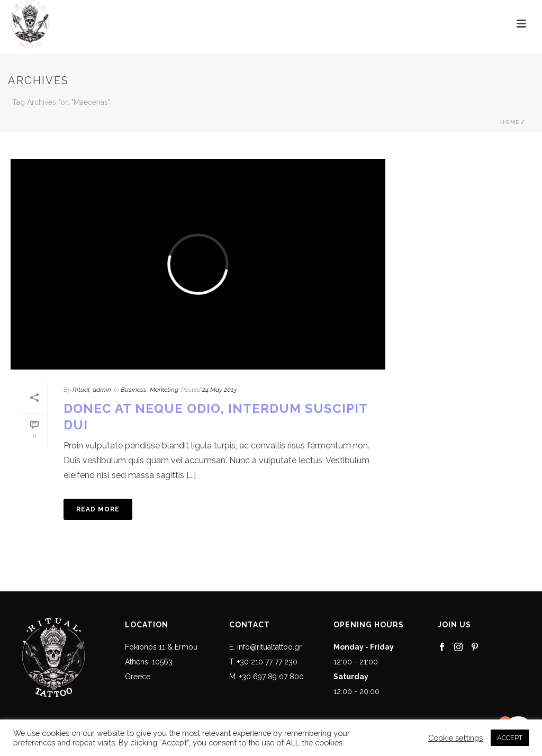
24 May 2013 (219, 390)
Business (134, 390)
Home (510, 122)
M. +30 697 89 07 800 (267, 677)
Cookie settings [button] (455, 738)
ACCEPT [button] (510, 738)
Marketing (164, 390)
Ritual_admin (92, 390)
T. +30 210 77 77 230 (263, 662)
